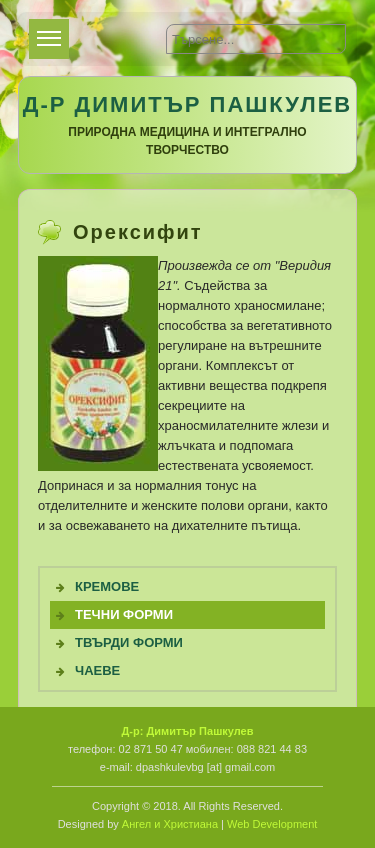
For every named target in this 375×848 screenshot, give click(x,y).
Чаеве (97, 670)
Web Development (272, 824)
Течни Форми (124, 614)
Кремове (107, 586)
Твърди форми (129, 642)
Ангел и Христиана (170, 824)
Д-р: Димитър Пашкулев (187, 731)
